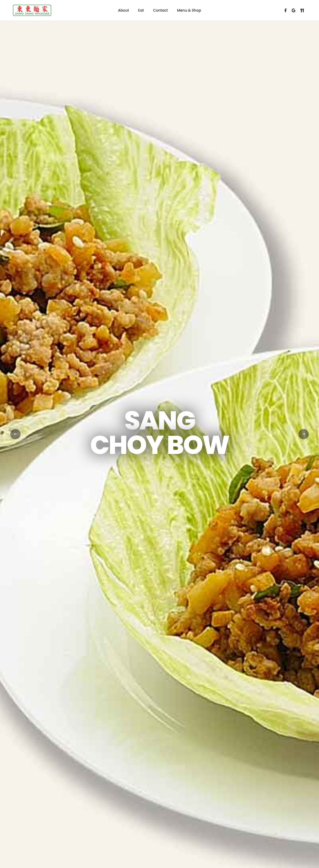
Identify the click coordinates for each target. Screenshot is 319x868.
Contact (160, 10)
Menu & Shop (189, 10)
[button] (304, 434)
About (123, 10)
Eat (141, 10)
